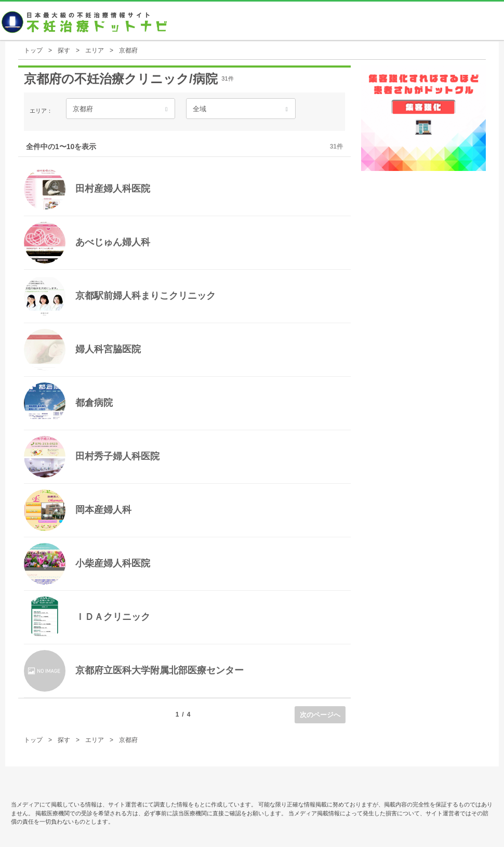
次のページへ (320, 715)
